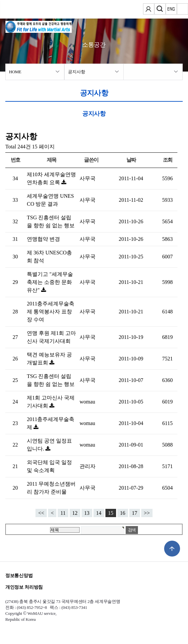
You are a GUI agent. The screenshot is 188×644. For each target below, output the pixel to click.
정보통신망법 (19, 576)
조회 (168, 160)
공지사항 (76, 72)
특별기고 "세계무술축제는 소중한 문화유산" (50, 282)
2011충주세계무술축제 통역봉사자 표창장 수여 (51, 312)
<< (41, 513)
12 (75, 513)
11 (63, 513)
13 (87, 513)
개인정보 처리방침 (24, 587)
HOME (15, 72)
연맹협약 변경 (43, 239)
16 (123, 513)
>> (147, 513)
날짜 (131, 160)
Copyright (14, 613)
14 (99, 513)
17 (135, 513)
